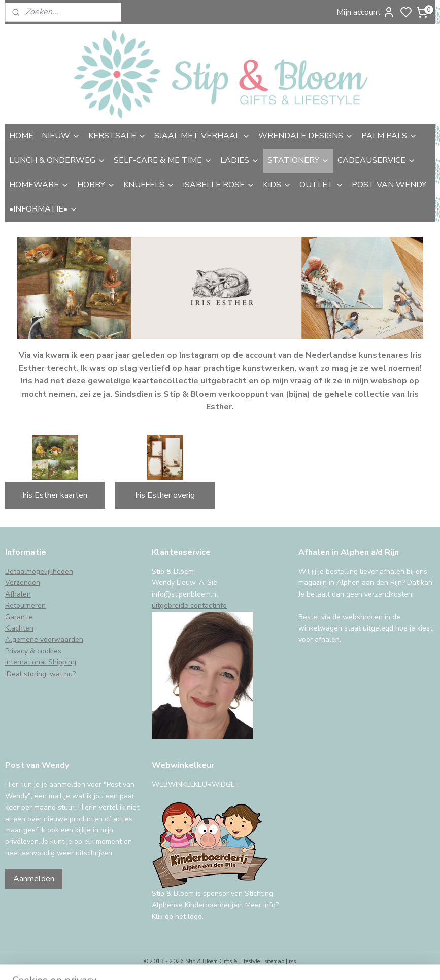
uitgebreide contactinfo (189, 605)
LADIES (240, 160)
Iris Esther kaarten (55, 495)
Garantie (19, 617)
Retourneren (25, 605)
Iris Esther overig (165, 495)
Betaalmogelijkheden (39, 571)
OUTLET (321, 185)
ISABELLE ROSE (219, 185)
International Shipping (41, 662)
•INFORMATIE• (43, 209)
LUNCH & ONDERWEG (57, 160)
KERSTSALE (117, 136)
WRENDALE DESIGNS (306, 136)
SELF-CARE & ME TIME (163, 160)
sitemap (274, 961)
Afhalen (18, 594)
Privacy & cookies (33, 651)
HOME (21, 136)
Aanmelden (34, 879)
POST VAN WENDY (389, 185)
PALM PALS (389, 136)
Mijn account (366, 12)
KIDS (277, 185)
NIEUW (61, 136)
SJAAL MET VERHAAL (202, 136)
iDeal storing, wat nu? (40, 674)
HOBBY (96, 185)
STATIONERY (298, 160)
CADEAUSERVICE (377, 160)
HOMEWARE (39, 185)
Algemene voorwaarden (44, 639)
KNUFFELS (149, 185)
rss (292, 961)
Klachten (19, 628)
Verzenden (23, 583)
